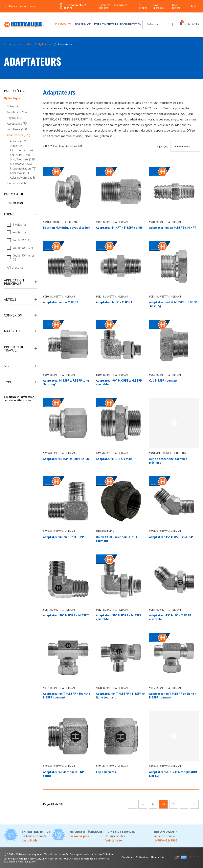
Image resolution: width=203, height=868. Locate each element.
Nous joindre (176, 6)
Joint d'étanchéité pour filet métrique (168, 461)
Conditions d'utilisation (135, 857)
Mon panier (190, 24)
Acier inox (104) (20, 173)
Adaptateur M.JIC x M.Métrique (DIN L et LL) (173, 774)
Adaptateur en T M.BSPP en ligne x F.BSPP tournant (173, 696)
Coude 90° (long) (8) (23, 257)
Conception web (79, 854)
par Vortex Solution (101, 854)
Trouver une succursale (22, 6)
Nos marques (159, 6)
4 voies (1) (19, 232)
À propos (143, 6)
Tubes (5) (13, 106)
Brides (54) (17, 146)
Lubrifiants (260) (17, 129)
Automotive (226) (21, 164)
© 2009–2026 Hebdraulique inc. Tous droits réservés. (36, 854)
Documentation (131, 24)
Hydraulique (45, 44)
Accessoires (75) (17, 124)
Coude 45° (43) (22, 240)
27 (153, 804)
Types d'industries (106, 24)
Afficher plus (15, 268)
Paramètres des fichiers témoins (113, 6)
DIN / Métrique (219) (23, 159)
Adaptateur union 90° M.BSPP (63, 537)
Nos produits (63, 24)
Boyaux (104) (15, 118)
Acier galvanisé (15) (22, 178)
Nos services (83, 24)
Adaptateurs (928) (19, 135)
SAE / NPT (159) (20, 155)
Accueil (8, 44)
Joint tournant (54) (22, 150)
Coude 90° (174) (23, 248)
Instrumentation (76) (23, 168)
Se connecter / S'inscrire (73, 6)
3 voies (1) (19, 225)
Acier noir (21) (19, 141)
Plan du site (158, 857)
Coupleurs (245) (17, 112)
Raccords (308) (16, 183)
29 (174, 804)
